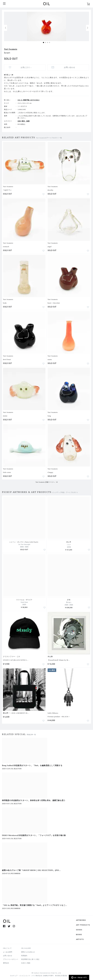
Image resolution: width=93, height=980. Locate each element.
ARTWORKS (81, 920)
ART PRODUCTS (83, 925)
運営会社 (6, 963)
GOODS (79, 930)
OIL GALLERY (26, 948)
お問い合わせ (69, 67)
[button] (88, 28)
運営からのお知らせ (28, 952)
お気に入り (26, 67)
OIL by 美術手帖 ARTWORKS (28, 100)
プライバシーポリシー (11, 959)
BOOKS (79, 935)
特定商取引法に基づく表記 (30, 959)
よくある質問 (8, 952)
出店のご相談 (26, 963)
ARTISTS (80, 939)
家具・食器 (26, 121)
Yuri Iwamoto (11, 49)
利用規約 (24, 956)
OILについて (7, 948)
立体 (19, 121)
